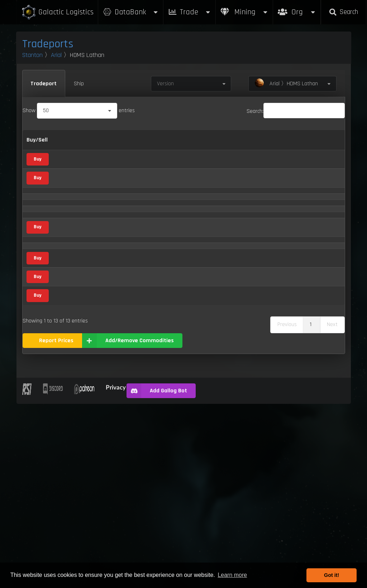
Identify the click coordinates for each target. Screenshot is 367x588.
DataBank (131, 12)
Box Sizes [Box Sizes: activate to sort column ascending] (267, 149)
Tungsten (69, 452)
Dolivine (67, 305)
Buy (37, 181)
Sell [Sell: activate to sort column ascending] (165, 149)
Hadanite (69, 330)
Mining (244, 12)
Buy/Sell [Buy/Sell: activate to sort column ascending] (37, 149)
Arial (56, 55)
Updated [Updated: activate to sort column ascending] (327, 149)
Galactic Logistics (57, 12)
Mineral (106, 231)
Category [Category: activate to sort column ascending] (109, 149)
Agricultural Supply (111, 181)
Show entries (79, 111)
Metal (111, 207)
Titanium (68, 428)
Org (297, 8)
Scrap (110, 256)
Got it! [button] (332, 575)
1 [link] (311, 509)
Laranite (68, 354)
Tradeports (48, 44)
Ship (79, 84)
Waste (66, 477)
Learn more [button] (232, 575)
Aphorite (68, 232)
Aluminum (70, 207)
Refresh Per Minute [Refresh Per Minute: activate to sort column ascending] (196, 149)
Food (110, 379)
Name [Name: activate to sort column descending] (66, 149)
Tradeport (44, 84)
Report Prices (56, 525)
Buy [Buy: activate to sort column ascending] (146, 149)
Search (343, 12)
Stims (65, 403)
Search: (296, 111)
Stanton (32, 55)
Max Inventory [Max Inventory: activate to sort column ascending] (232, 149)
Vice (109, 281)
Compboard (72, 256)
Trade (190, 12)
